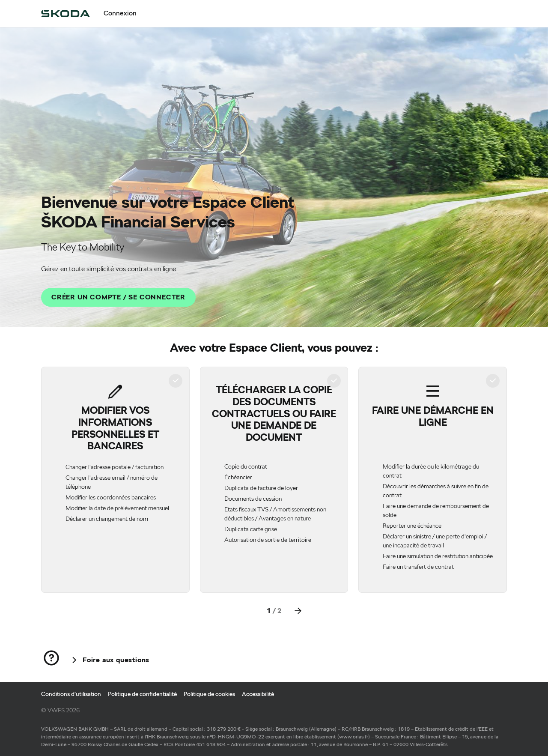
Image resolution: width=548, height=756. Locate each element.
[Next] (298, 611)
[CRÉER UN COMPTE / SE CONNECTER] (118, 297)
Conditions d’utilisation (71, 694)
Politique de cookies (209, 694)
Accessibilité (258, 694)
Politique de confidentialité (142, 694)
